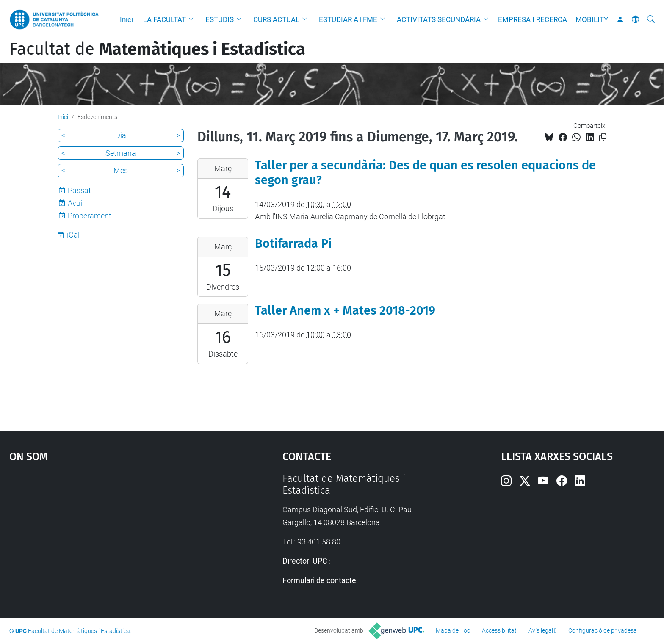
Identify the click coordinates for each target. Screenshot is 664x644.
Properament (90, 216)
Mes (121, 170)
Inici (126, 19)
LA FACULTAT (165, 19)
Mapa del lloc (453, 630)
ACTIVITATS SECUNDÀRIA (439, 19)
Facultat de (157, 49)
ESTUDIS (220, 19)
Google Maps (113, 536)
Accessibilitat (499, 630)
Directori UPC (305, 561)
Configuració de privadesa (603, 630)
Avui (75, 203)
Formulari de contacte (319, 580)
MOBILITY (592, 19)
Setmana (121, 153)
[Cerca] (651, 19)
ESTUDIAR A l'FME (348, 19)
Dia (121, 135)
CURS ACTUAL (276, 19)
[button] (193, 19)
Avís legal (541, 630)
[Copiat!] (603, 137)
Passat (79, 190)
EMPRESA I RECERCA (533, 19)
